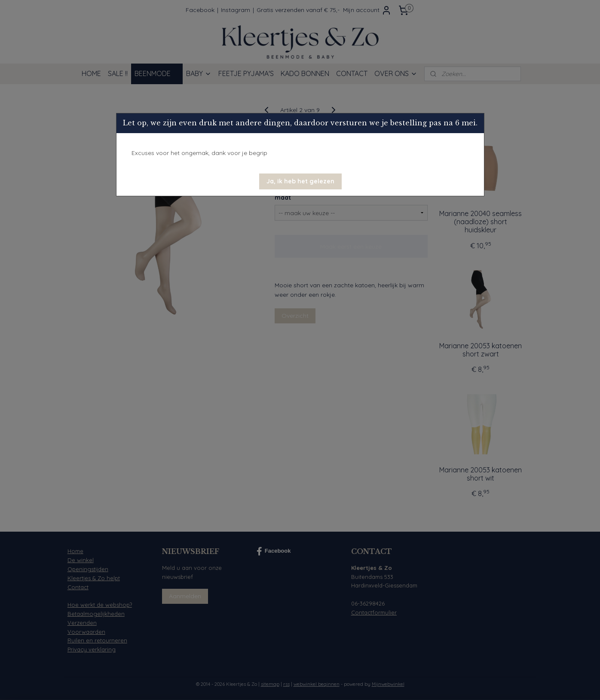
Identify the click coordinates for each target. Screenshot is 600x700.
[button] (300, 181)
